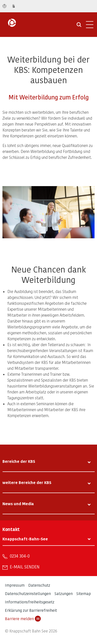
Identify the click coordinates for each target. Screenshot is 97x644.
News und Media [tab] (18, 504)
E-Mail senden (25, 567)
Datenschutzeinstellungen (28, 593)
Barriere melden (23, 619)
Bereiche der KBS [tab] (19, 461)
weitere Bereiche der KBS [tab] (27, 482)
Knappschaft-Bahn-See (25, 539)
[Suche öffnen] (79, 26)
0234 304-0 (20, 556)
